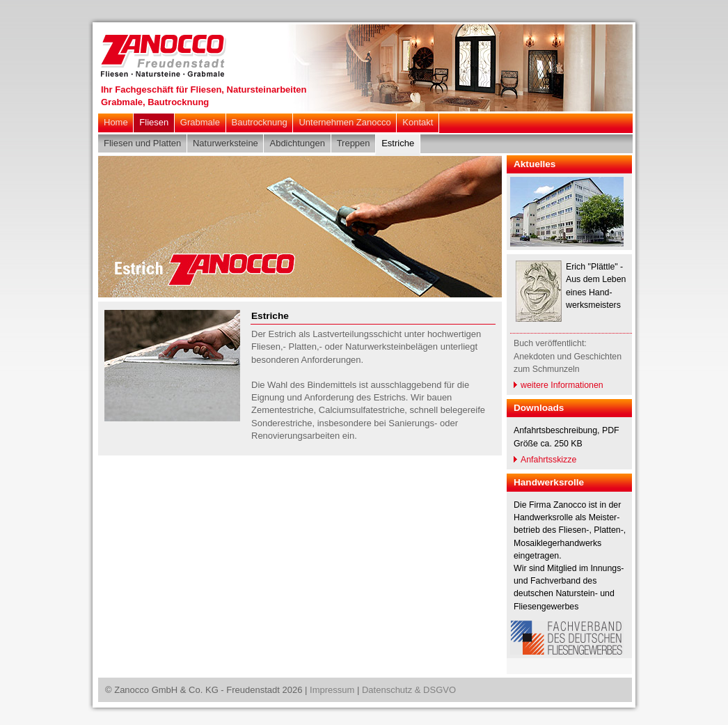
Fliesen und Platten (142, 143)
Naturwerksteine (225, 143)
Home (116, 122)
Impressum (332, 690)
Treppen (354, 143)
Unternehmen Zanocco (345, 122)
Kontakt (418, 122)
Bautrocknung (260, 122)
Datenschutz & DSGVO (409, 690)
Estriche (398, 143)
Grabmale (200, 122)
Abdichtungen (297, 143)
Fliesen (154, 122)
